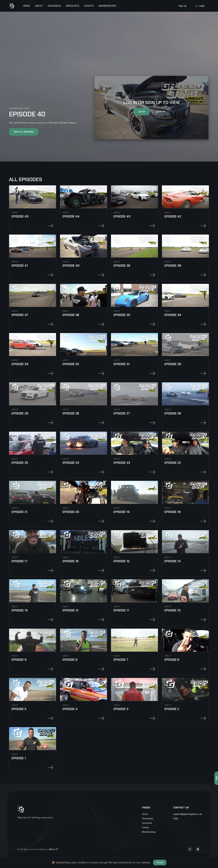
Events (89, 6)
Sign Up (182, 6)
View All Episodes (24, 132)
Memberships (107, 6)
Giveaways (54, 6)
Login (200, 6)
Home (26, 6)
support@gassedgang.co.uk (188, 814)
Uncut (39, 6)
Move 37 (54, 849)
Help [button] (176, 818)
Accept (160, 862)
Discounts (72, 6)
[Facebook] (198, 849)
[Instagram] (190, 849)
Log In (141, 111)
